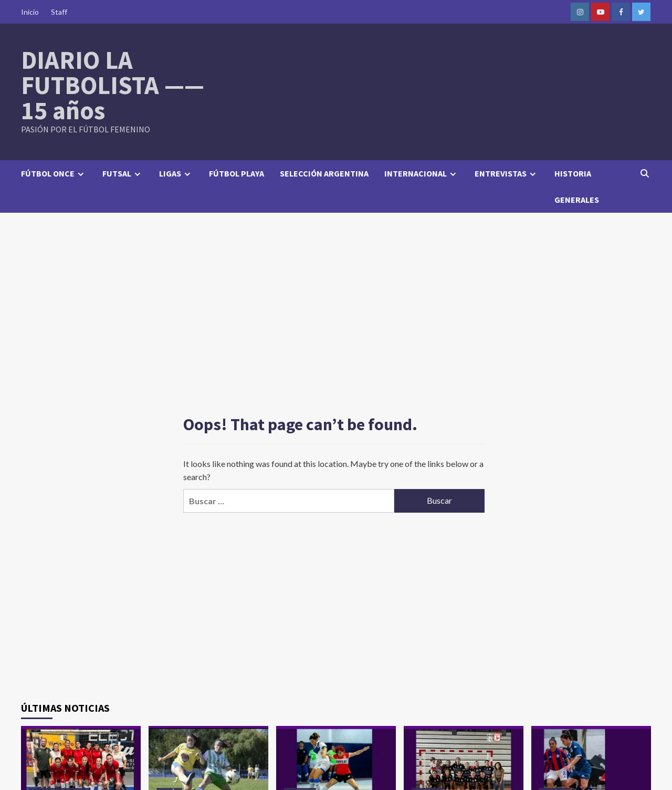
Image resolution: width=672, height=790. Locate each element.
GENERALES (577, 200)
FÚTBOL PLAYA (237, 173)
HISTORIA (573, 173)
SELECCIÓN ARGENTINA (324, 173)
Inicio (30, 12)
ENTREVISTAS (507, 174)
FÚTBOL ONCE (54, 174)
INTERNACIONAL (422, 174)
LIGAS (176, 174)
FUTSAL (123, 174)
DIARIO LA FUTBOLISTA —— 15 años (113, 85)
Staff (59, 12)
